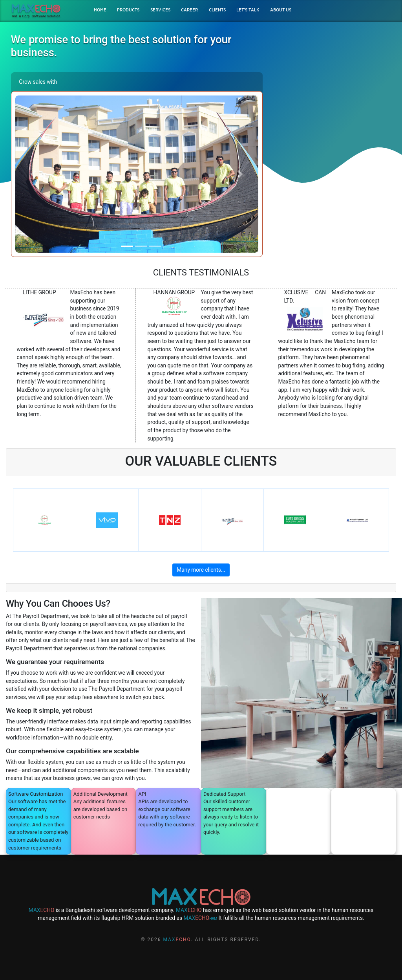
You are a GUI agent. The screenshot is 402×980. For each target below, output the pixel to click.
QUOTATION (332, 117)
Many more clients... (201, 570)
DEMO (332, 103)
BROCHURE (332, 89)
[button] (34, 174)
